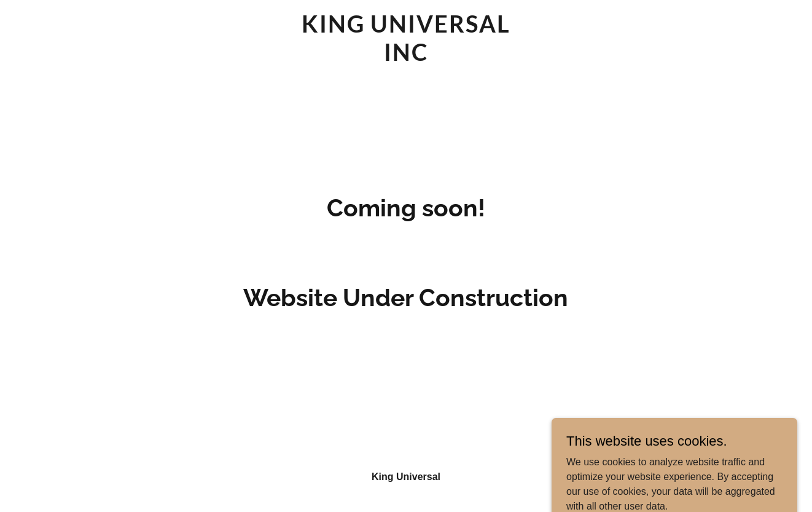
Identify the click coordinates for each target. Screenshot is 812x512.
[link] (406, 57)
